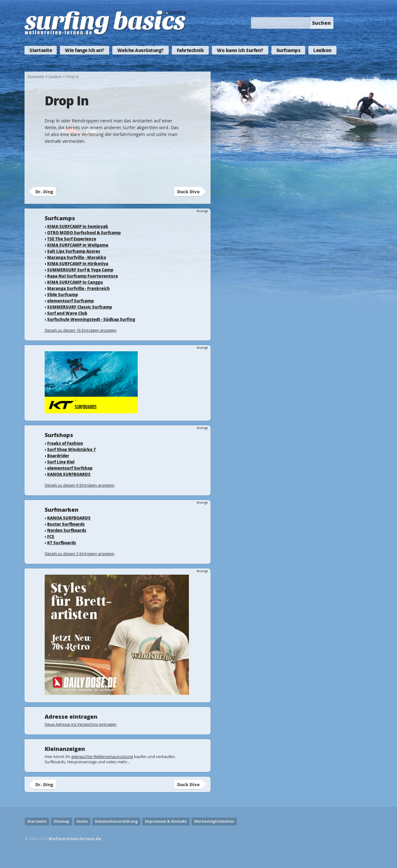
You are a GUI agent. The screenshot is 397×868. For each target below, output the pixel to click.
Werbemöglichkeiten (214, 821)
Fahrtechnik (190, 50)
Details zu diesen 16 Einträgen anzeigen (81, 330)
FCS (51, 536)
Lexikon (322, 50)
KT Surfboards (62, 543)
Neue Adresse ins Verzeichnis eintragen (81, 724)
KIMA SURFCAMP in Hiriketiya (78, 263)
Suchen (321, 23)
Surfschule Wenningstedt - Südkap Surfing (91, 319)
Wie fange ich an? (85, 50)
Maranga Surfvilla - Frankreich (78, 288)
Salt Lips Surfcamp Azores (74, 251)
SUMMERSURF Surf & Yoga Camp (80, 270)
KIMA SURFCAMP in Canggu (75, 282)
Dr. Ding (44, 191)
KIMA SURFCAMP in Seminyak (78, 226)
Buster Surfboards (66, 524)
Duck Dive (188, 191)
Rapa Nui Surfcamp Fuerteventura (83, 276)
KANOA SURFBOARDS (69, 474)
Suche (82, 821)
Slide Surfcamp (62, 294)
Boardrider (58, 456)
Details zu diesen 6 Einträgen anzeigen (80, 485)
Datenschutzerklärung (116, 821)
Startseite (41, 50)
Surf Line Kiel (61, 462)
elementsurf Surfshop (70, 468)
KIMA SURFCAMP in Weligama (78, 245)
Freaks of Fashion (65, 443)
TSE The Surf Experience (72, 239)
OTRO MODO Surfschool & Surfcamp (84, 232)
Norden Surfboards (67, 530)
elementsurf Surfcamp (70, 301)
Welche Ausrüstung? (141, 50)
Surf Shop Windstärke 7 (71, 449)
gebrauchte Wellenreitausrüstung (102, 756)
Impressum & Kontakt (166, 821)
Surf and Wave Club (67, 313)
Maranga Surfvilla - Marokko (77, 257)
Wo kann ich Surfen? (240, 50)
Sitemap (62, 821)
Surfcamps (288, 50)
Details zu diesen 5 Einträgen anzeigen (80, 554)
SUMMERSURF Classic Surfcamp (80, 307)
